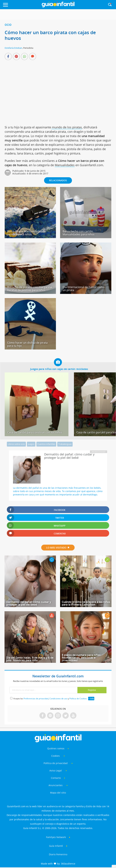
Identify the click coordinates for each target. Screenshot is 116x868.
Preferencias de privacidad (36, 699)
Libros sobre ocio (16, 444)
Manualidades (65, 165)
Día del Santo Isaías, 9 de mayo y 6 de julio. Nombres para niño (30, 659)
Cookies (56, 756)
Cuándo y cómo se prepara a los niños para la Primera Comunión (86, 603)
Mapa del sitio (58, 793)
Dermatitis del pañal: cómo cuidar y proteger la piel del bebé (29, 603)
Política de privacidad (56, 763)
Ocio (8, 25)
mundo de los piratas (67, 127)
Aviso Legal (56, 771)
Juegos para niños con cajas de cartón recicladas (59, 369)
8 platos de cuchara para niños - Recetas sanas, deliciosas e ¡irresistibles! (82, 658)
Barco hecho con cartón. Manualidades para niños (79, 233)
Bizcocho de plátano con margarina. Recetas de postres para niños (30, 289)
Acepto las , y (50, 699)
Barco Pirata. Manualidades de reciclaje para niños (26, 233)
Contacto (56, 778)
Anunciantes (56, 785)
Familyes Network (56, 837)
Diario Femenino (58, 854)
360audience (68, 864)
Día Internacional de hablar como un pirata (84, 289)
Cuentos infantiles (46, 444)
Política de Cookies (78, 699)
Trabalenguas (65, 444)
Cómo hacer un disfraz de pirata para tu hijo (27, 344)
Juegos (31, 444)
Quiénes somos (56, 748)
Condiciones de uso (58, 699)
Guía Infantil (56, 846)
